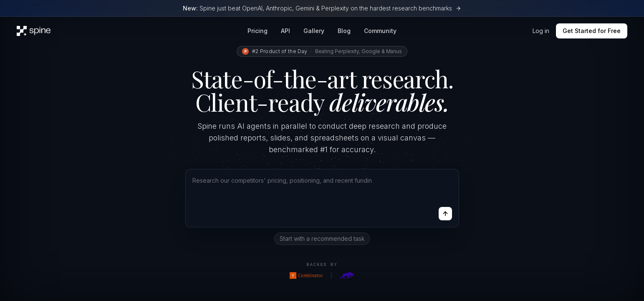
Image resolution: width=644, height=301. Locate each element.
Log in (541, 31)
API (285, 31)
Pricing (258, 31)
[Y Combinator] (306, 275)
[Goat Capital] (347, 275)
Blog (344, 31)
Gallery (314, 31)
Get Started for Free (592, 31)
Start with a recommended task (322, 239)
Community (380, 31)
